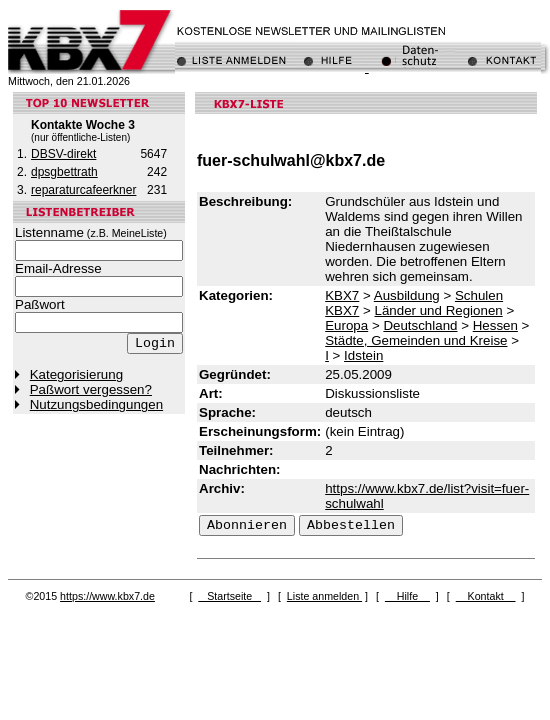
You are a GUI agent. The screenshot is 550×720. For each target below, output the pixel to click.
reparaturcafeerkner (83, 190)
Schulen (479, 295)
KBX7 (342, 295)
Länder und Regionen (439, 310)
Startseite (229, 596)
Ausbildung (407, 295)
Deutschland (420, 325)
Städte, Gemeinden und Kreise (416, 340)
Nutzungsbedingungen (96, 404)
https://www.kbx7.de (107, 596)
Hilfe (407, 596)
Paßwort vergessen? (91, 389)
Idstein (363, 355)
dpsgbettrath (64, 172)
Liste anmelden (324, 596)
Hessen (495, 325)
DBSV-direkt (63, 154)
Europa (346, 325)
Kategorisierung (76, 374)
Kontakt (486, 596)
